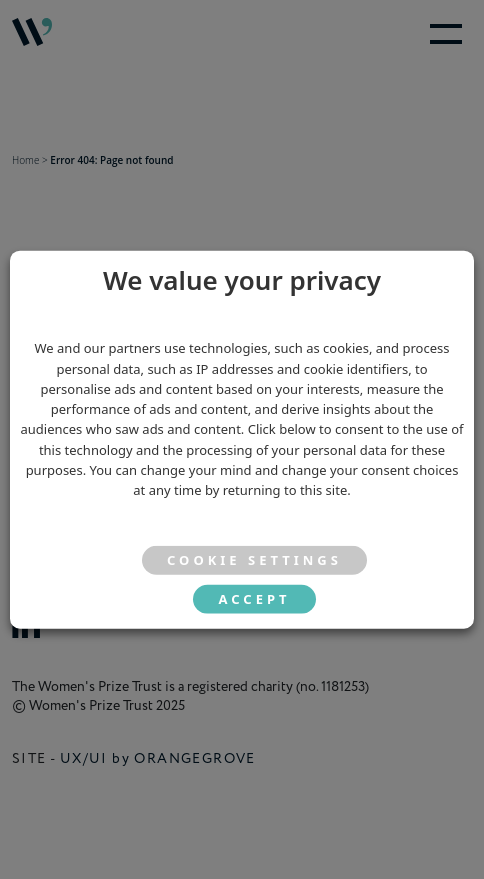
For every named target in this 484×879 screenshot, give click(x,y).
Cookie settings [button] (254, 560)
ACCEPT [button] (254, 599)
